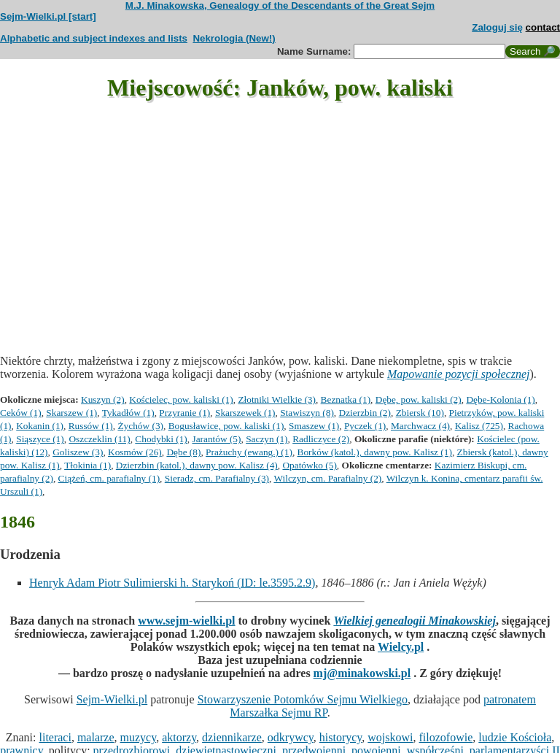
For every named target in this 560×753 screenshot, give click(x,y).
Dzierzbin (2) (365, 413)
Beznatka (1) (346, 399)
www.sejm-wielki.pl (186, 621)
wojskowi (390, 737)
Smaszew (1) (314, 426)
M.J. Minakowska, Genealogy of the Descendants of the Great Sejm (280, 5)
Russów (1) (91, 426)
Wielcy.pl (401, 647)
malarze (96, 737)
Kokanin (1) (40, 426)
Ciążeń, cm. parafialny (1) (109, 478)
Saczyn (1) (267, 439)
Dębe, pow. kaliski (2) (419, 399)
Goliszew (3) (78, 452)
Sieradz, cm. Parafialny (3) (217, 478)
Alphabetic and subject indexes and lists (94, 38)
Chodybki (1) (161, 439)
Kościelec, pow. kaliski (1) (181, 399)
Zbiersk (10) (420, 413)
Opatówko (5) (309, 465)
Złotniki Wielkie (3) (277, 399)
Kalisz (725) (479, 426)
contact (543, 27)
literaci (55, 737)
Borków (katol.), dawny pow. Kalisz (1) (375, 452)
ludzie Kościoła (515, 737)
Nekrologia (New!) (234, 38)
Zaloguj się (497, 27)
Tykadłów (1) (128, 413)
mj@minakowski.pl (362, 673)
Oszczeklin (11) (99, 439)
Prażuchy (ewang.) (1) (249, 452)
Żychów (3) (140, 426)
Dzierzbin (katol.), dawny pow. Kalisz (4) (197, 465)
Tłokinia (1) (87, 465)
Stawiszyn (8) (307, 413)
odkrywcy (291, 737)
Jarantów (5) (216, 439)
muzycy (139, 737)
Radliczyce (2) (321, 439)
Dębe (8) (183, 452)
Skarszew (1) (71, 413)
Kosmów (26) (135, 452)
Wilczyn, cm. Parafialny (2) (327, 478)
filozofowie (446, 737)
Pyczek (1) (365, 426)
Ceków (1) (21, 413)
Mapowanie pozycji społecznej (459, 374)
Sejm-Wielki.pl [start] (48, 16)
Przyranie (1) (184, 413)
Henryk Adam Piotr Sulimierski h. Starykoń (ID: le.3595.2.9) (172, 583)
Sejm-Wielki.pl (112, 699)
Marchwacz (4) (420, 426)
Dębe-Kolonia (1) (500, 399)
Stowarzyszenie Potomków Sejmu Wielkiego (303, 699)
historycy (341, 737)
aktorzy (179, 737)
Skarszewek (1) (245, 413)
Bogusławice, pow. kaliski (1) (226, 426)
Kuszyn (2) (103, 399)
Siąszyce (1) (40, 439)
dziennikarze (232, 737)
